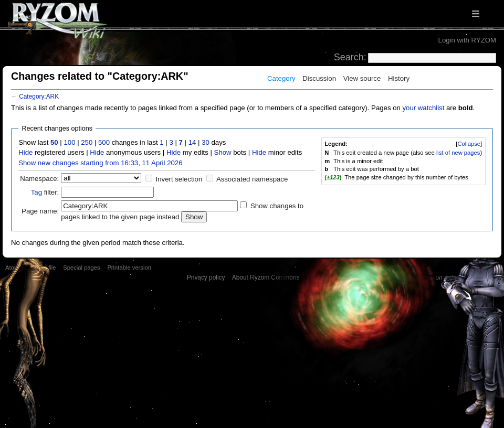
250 (87, 142)
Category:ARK (39, 97)
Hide (25, 152)
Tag (36, 192)
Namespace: (39, 179)
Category (281, 78)
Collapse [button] (469, 144)
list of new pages (458, 153)
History (399, 78)
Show (223, 152)
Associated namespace (252, 179)
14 (192, 142)
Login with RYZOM (467, 40)
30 (206, 142)
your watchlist (423, 108)
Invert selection (179, 179)
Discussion (319, 78)
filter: (45, 192)
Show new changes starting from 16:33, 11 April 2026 (100, 163)
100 (69, 142)
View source (362, 78)
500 (104, 142)
